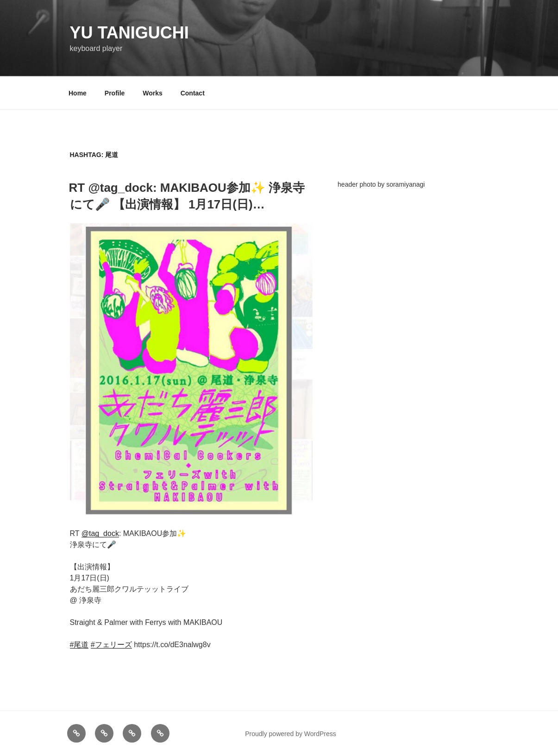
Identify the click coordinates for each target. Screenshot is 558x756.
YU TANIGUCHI (129, 33)
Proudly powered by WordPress (291, 734)
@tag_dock (100, 533)
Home (78, 93)
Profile (115, 93)
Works (153, 93)
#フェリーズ (111, 645)
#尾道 (79, 645)
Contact (193, 93)
